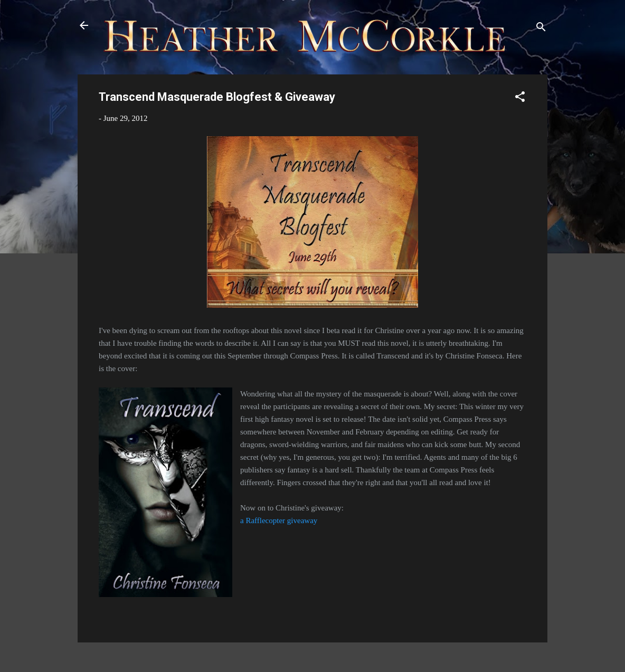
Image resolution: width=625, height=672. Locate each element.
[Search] (541, 29)
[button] (520, 98)
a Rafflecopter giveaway (279, 520)
